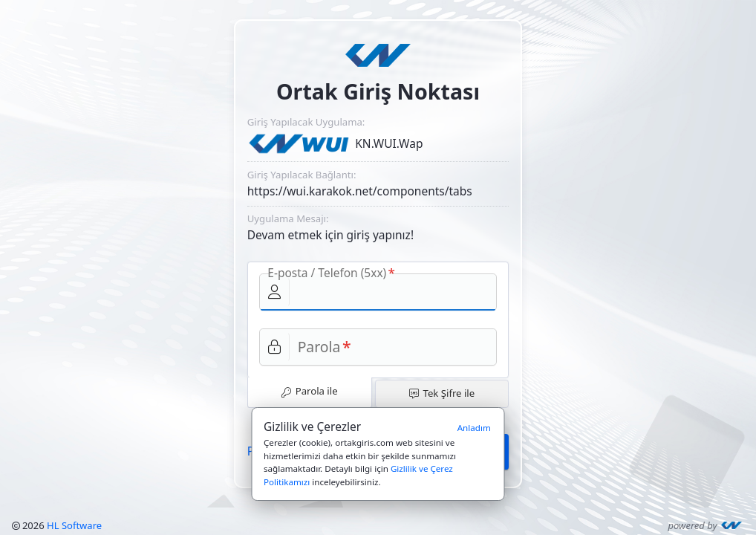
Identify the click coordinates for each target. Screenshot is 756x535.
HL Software (74, 525)
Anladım (474, 428)
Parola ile (310, 391)
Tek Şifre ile (442, 393)
